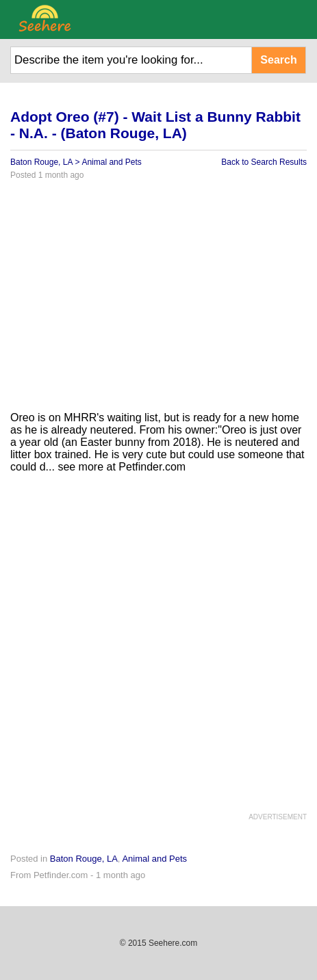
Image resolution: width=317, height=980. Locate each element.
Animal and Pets (111, 162)
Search (278, 60)
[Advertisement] (158, 301)
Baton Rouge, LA (41, 162)
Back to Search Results (264, 162)
